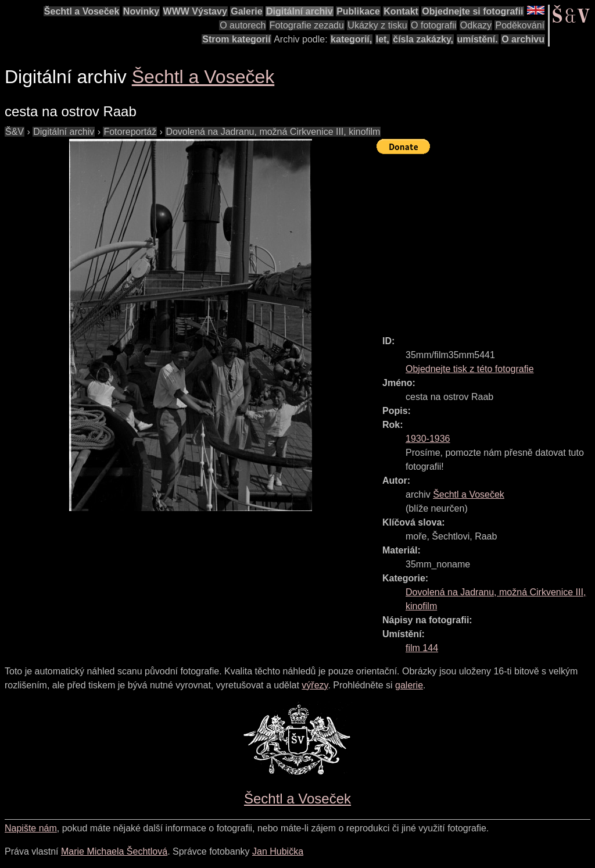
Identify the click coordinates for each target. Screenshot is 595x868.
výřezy (315, 685)
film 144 (422, 648)
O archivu (523, 39)
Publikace (358, 11)
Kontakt (401, 11)
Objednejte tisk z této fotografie (470, 369)
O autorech (243, 25)
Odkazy (476, 25)
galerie (409, 685)
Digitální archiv (300, 11)
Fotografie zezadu (307, 25)
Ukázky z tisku (377, 25)
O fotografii (433, 25)
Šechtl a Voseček (82, 11)
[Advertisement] (486, 240)
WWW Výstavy (195, 11)
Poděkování (520, 25)
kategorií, (351, 39)
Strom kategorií (236, 39)
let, (383, 39)
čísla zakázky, (423, 39)
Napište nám (31, 828)
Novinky (141, 11)
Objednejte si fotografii (472, 11)
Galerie (246, 11)
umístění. (478, 39)
